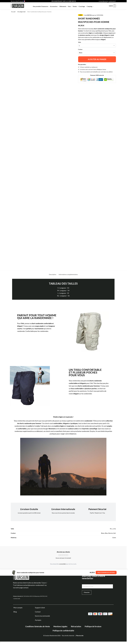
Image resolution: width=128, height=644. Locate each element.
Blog (15, 612)
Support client (40, 608)
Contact (38, 612)
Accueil (13, 12)
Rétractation (76, 626)
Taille (79, 42)
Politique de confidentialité (63, 631)
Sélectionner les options (106, 572)
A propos (38, 620)
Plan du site (80, 635)
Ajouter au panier (97, 59)
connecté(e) (62, 564)
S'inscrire (87, 592)
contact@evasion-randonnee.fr (107, 1)
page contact (24, 588)
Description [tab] (53, 274)
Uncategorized (21, 12)
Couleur (80, 49)
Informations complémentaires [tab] (68, 274)
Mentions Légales (60, 626)
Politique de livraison (93, 626)
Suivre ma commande (42, 616)
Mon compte (18, 608)
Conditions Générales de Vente (38, 626)
